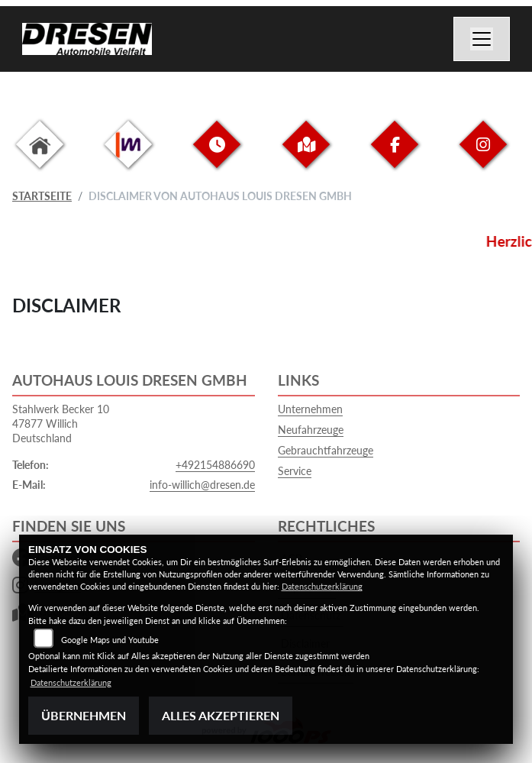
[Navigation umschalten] (482, 39)
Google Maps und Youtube (110, 640)
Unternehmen (310, 409)
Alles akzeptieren (221, 715)
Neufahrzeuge (311, 430)
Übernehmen (84, 715)
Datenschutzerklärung (322, 586)
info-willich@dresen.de (202, 485)
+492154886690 (215, 465)
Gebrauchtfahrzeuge (326, 450)
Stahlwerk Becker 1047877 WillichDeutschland (61, 423)
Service (295, 471)
